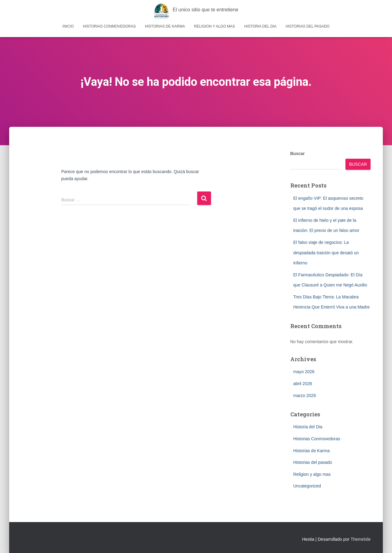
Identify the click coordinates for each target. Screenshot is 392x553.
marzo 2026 (305, 396)
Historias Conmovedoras (109, 26)
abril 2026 (303, 384)
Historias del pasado (308, 26)
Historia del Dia (260, 26)
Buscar (298, 153)
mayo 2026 (304, 372)
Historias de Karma (165, 26)
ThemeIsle (361, 539)
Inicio (68, 26)
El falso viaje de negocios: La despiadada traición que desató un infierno (326, 253)
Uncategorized (307, 486)
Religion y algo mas (215, 26)
